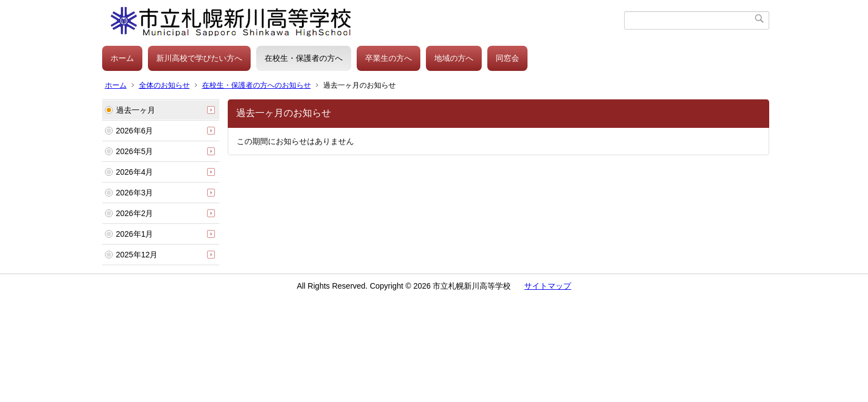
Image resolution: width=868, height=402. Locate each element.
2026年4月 (135, 172)
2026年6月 (135, 131)
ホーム (122, 58)
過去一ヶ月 (136, 110)
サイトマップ (548, 286)
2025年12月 (137, 255)
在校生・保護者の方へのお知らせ (256, 85)
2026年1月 (135, 234)
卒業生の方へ (389, 58)
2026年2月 (135, 213)
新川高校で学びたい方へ (199, 58)
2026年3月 (135, 193)
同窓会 (507, 58)
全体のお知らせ (164, 85)
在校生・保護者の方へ (304, 58)
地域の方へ (454, 58)
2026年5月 (135, 151)
